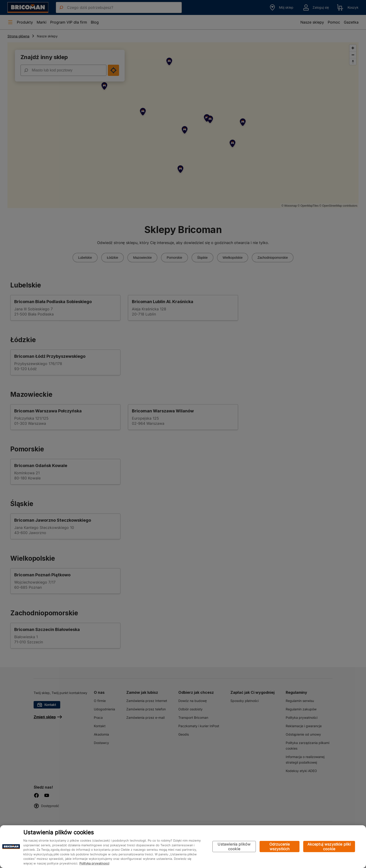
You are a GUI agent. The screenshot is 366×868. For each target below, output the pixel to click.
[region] (183, 847)
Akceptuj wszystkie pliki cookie (329, 847)
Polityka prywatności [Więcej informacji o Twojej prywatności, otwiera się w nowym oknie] (94, 863)
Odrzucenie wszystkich (280, 847)
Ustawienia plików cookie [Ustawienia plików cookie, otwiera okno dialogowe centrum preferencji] (234, 847)
